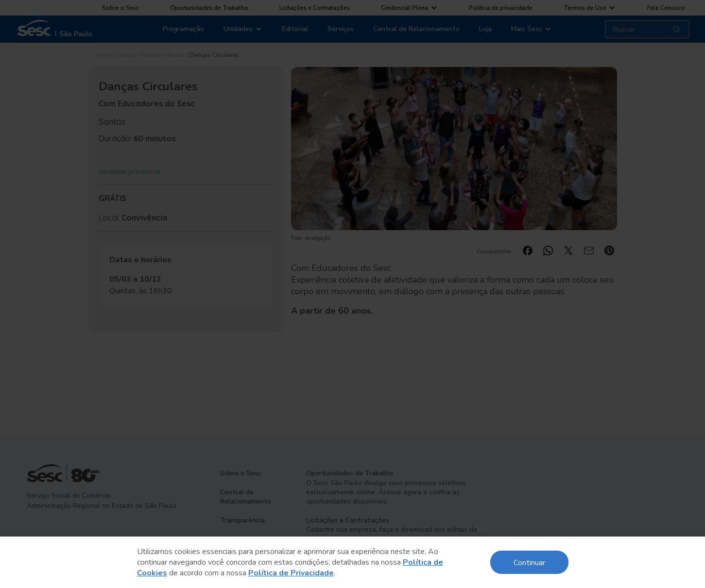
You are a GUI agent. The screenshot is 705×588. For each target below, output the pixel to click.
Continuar (529, 562)
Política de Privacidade (291, 573)
